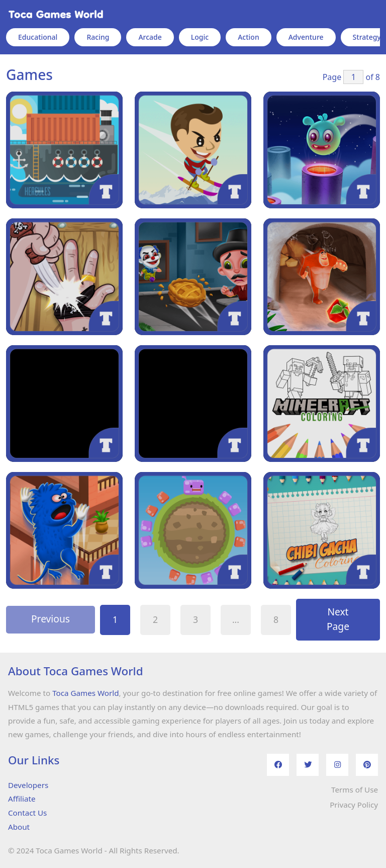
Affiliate (22, 799)
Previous (51, 619)
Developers (28, 785)
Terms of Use (355, 790)
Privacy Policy (354, 805)
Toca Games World (85, 693)
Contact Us (27, 813)
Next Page (338, 619)
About (19, 827)
